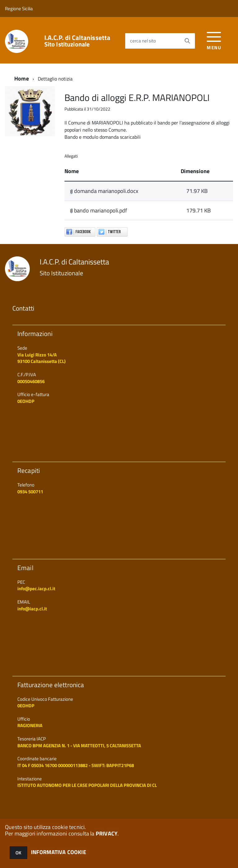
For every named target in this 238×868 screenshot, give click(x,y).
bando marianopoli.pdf (99, 210)
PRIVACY (107, 833)
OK (18, 853)
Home (22, 79)
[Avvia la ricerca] (187, 41)
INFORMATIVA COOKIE (59, 852)
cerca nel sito (143, 41)
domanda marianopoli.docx (104, 191)
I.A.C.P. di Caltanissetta (77, 41)
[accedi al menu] (214, 40)
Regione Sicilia (19, 9)
